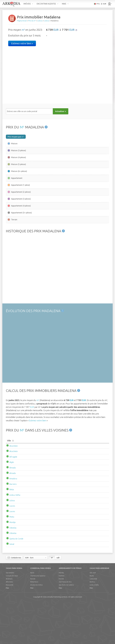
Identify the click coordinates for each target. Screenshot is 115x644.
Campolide (93, 621)
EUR (56, 30)
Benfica (92, 624)
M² (22, 127)
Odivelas (11, 570)
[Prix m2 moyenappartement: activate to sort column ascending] (56, 482)
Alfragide (11, 499)
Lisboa (10, 543)
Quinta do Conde (14, 581)
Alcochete (11, 488)
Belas (9, 532)
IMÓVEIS (27, 4)
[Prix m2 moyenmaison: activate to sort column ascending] (35, 482)
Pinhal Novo (34, 624)
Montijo (10, 564)
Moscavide (10, 627)
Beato (92, 618)
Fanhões (62, 618)
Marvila (61, 615)
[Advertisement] (57, 246)
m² (23, 30)
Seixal (9, 586)
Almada (10, 510)
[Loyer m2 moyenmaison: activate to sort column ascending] (78, 482)
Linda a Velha (12, 537)
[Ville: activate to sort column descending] (15, 482)
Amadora (11, 521)
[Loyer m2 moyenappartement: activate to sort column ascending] (99, 482)
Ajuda (32, 615)
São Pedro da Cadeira (66, 627)
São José (93, 615)
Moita (9, 559)
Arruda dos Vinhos (36, 627)
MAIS (64, 4)
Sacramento (10, 615)
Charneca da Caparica (38, 618)
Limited (57, 639)
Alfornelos (9, 624)
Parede (33, 621)
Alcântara (9, 621)
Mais (7, 630)
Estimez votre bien (38, 460)
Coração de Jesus (12, 618)
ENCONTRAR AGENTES (46, 4)
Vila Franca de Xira (65, 624)
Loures (10, 548)
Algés (9, 504)
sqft (58, 600)
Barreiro (11, 526)
